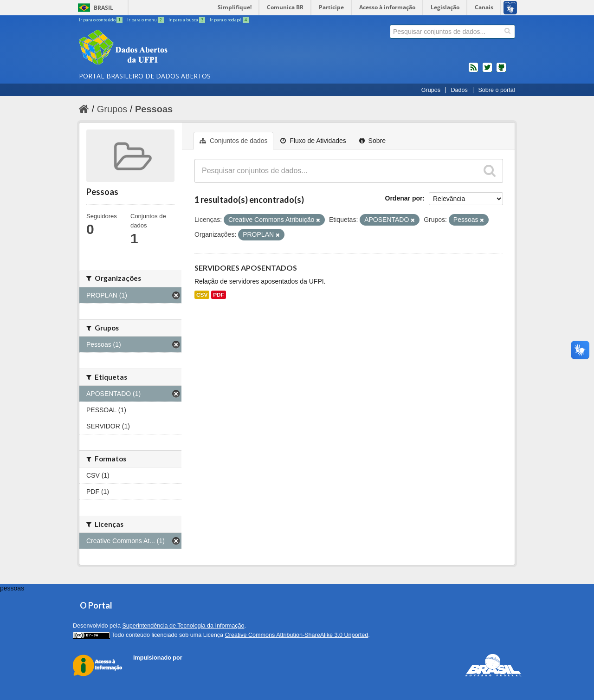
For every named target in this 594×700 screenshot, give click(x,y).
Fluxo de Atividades (313, 141)
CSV (202, 295)
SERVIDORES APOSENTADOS (246, 268)
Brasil (103, 8)
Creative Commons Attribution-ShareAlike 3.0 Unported (297, 635)
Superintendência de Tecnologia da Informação (183, 626)
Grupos (431, 90)
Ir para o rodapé (229, 20)
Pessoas (154, 109)
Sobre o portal (496, 90)
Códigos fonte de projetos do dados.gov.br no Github (501, 71)
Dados (459, 90)
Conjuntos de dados (233, 141)
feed (473, 71)
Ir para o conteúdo (101, 20)
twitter (487, 71)
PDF (219, 295)
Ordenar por (404, 198)
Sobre (372, 141)
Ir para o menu (146, 20)
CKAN (149, 668)
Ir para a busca (187, 20)
